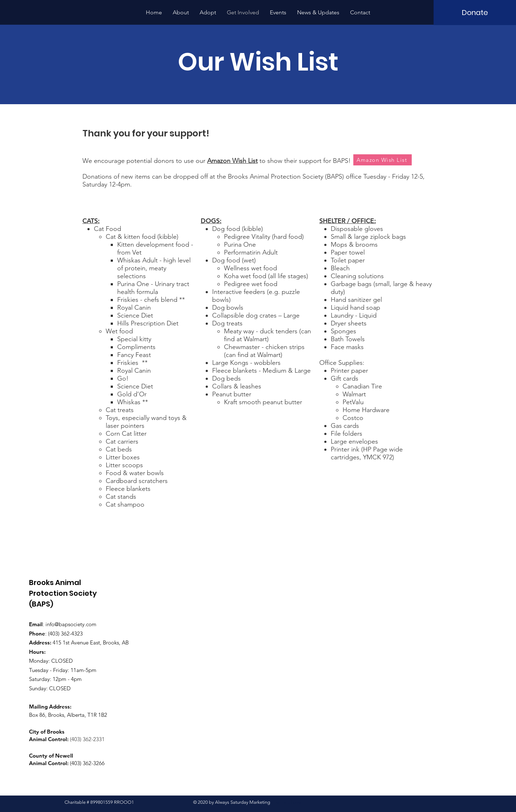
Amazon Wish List (232, 161)
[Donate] (475, 13)
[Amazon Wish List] (383, 160)
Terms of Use (288, 802)
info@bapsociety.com (71, 624)
